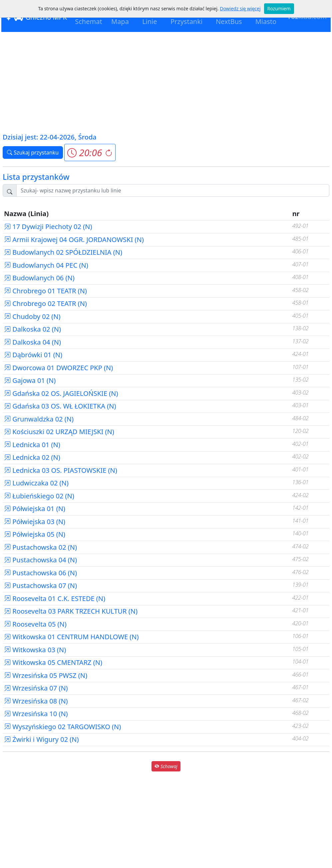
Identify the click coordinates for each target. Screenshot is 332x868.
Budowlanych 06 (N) (39, 278)
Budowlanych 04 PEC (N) (46, 265)
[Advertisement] (166, 82)
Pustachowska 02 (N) (40, 547)
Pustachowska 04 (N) (40, 560)
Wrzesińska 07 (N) (36, 688)
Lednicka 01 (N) (32, 445)
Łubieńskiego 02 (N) (39, 496)
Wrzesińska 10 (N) (36, 714)
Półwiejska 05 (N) (35, 534)
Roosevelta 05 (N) (35, 624)
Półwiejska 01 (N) (35, 509)
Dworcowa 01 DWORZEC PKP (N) (58, 368)
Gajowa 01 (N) (30, 380)
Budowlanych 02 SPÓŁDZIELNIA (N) (63, 252)
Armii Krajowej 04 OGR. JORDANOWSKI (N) (74, 240)
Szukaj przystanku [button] (33, 152)
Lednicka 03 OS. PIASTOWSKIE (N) (61, 470)
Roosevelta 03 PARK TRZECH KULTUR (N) (71, 611)
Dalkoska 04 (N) (32, 342)
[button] (90, 152)
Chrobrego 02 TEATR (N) (45, 303)
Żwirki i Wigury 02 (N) (41, 739)
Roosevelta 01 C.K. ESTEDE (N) (55, 598)
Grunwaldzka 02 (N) (39, 419)
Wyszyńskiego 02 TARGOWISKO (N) (62, 727)
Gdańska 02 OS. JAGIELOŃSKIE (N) (61, 393)
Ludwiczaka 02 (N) (36, 483)
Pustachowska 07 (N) (40, 585)
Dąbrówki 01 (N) (33, 355)
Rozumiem (279, 8)
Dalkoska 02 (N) (32, 329)
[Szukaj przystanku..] (173, 190)
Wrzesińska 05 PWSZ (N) (46, 675)
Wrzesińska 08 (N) (36, 701)
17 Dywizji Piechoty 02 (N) (48, 227)
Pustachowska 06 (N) (40, 573)
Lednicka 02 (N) (32, 457)
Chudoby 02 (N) (32, 316)
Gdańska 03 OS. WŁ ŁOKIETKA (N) (60, 406)
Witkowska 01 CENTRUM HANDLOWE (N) (71, 637)
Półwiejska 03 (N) (35, 522)
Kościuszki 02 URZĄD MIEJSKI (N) (59, 432)
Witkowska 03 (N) (35, 650)
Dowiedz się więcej (240, 8)
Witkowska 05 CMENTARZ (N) (53, 662)
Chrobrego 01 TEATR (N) (45, 291)
